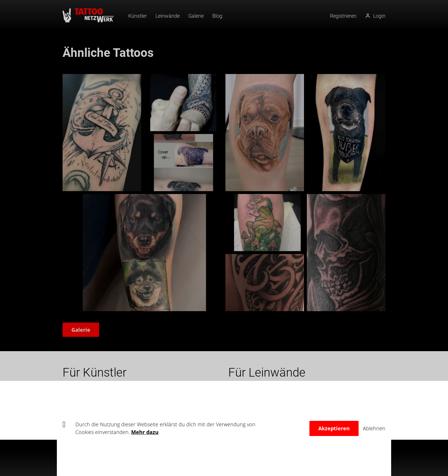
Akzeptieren (334, 428)
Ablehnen (374, 428)
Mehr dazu (145, 432)
